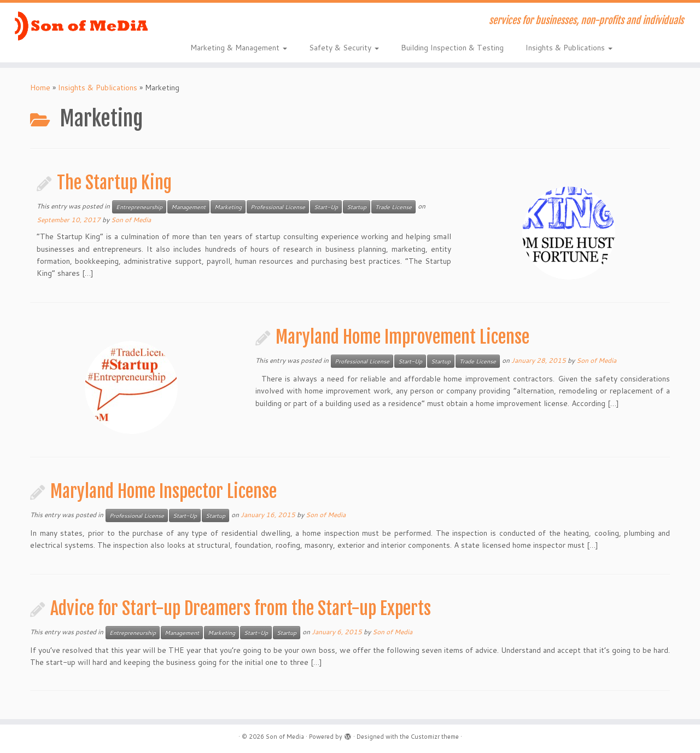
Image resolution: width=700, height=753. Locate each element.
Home (40, 88)
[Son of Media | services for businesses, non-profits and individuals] (81, 26)
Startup (357, 207)
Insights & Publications (569, 48)
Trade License (393, 207)
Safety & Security (344, 48)
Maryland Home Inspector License (164, 491)
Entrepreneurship (139, 207)
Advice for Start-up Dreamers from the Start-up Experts (241, 609)
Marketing (228, 207)
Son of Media (131, 220)
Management (188, 207)
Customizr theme (435, 737)
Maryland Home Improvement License (402, 337)
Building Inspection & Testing (452, 48)
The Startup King (114, 183)
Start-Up (326, 207)
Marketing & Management (239, 48)
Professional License (278, 207)
